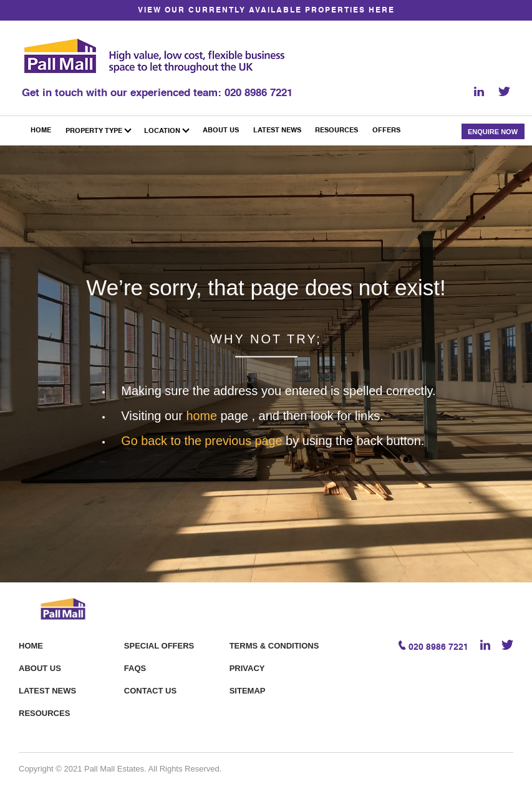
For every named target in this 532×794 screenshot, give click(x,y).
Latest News (47, 690)
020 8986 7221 (259, 93)
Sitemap (248, 690)
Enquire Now (493, 131)
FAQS (135, 668)
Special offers (159, 645)
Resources (44, 713)
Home (31, 645)
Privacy (247, 668)
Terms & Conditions (274, 645)
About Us (40, 668)
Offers (386, 131)
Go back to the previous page (204, 440)
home (203, 415)
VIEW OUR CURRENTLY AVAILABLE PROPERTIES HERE (266, 11)
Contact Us (150, 690)
